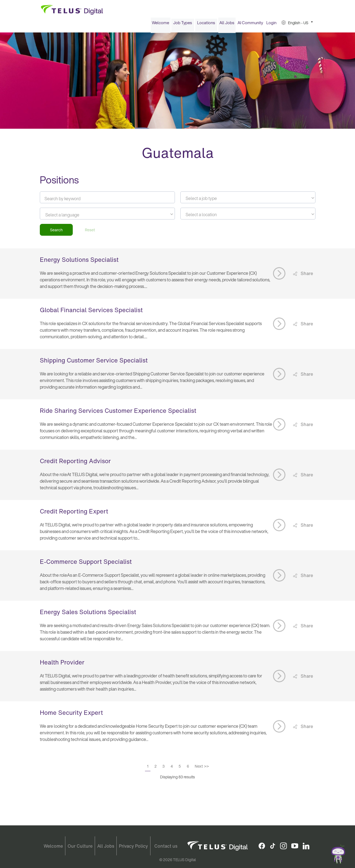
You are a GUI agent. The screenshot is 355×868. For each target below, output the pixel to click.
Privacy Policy (133, 846)
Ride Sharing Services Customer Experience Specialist (118, 412)
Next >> (202, 768)
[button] (297, 24)
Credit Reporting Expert (74, 513)
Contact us (166, 846)
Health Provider (62, 664)
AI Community (250, 24)
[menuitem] (161, 24)
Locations (206, 24)
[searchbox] (70, 216)
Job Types (183, 24)
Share (306, 275)
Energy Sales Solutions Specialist (88, 614)
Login (271, 24)
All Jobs (227, 24)
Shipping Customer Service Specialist (94, 362)
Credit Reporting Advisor (75, 463)
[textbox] (248, 200)
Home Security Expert (71, 714)
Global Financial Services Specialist (91, 312)
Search (56, 231)
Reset (90, 231)
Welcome (160, 24)
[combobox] (248, 199)
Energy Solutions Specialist (79, 261)
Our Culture (80, 846)
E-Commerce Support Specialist (86, 563)
